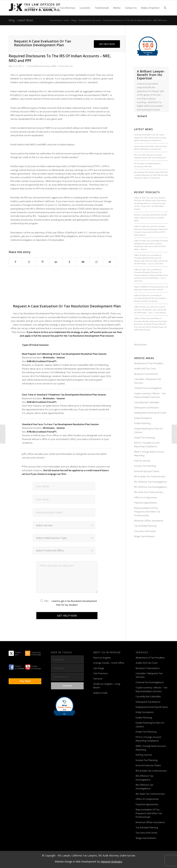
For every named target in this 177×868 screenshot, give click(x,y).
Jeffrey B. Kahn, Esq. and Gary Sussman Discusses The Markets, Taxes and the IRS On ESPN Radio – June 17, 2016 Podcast (150, 310)
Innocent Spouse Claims (147, 471)
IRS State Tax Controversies (149, 492)
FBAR (54, 66)
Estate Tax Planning (144, 438)
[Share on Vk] (83, 262)
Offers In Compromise (146, 497)
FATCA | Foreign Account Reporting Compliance (147, 445)
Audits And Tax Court (145, 368)
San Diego (99, 668)
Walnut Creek (100, 693)
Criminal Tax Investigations (148, 388)
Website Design (64, 862)
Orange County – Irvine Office (109, 663)
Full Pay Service (142, 461)
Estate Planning (142, 423)
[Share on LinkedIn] (56, 262)
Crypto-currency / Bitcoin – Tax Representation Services (150, 395)
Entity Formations (143, 418)
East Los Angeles (102, 658)
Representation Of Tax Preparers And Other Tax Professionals (147, 512)
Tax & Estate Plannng (145, 526)
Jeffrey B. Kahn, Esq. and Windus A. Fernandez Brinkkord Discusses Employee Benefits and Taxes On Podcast (150, 298)
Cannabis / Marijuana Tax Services (148, 381)
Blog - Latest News (21, 20)
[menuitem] (31, 8)
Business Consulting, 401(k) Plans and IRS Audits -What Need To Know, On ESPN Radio (151, 218)
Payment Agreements (145, 503)
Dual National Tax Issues (40, 66)
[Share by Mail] (110, 262)
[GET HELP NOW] (107, 44)
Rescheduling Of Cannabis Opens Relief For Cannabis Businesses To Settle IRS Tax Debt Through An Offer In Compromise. (151, 175)
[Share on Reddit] (96, 262)
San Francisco (101, 673)
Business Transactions (146, 374)
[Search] (165, 8)
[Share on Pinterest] (43, 262)
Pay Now (25, 681)
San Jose (98, 678)
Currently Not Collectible (147, 402)
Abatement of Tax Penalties (149, 363)
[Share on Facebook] (16, 262)
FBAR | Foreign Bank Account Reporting (149, 454)
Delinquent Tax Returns (146, 408)
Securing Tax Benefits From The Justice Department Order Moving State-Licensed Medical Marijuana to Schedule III (150, 137)
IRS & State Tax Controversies (150, 476)
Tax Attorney (67, 66)
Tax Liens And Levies (145, 531)
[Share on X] (29, 262)
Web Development (86, 862)
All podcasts (140, 345)
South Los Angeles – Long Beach (107, 686)
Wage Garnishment (144, 536)
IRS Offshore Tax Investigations (151, 482)
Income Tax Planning (145, 466)
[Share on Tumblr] (69, 262)
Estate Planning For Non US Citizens (148, 430)
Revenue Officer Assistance (149, 521)
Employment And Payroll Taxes (150, 413)
